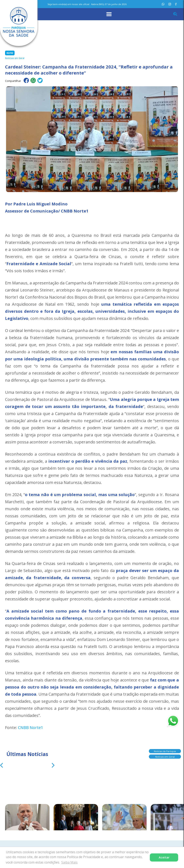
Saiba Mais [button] (69, 862)
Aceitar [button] (164, 857)
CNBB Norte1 (31, 728)
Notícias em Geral (165, 756)
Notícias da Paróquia (165, 751)
